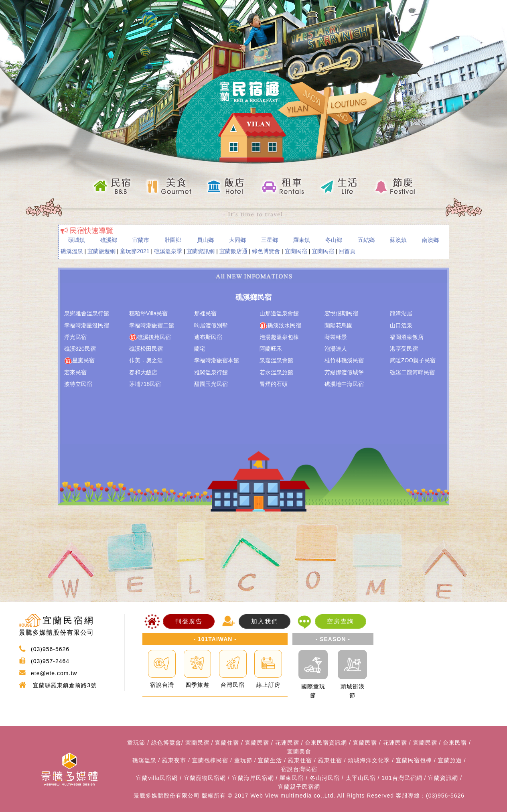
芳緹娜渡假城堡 (344, 372)
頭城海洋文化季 (369, 760)
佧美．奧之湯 (146, 360)
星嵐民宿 (79, 361)
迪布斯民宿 (208, 337)
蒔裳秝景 (336, 337)
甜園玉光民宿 (211, 384)
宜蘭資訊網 (201, 251)
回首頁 (347, 251)
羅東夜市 (174, 760)
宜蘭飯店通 (233, 251)
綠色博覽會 (266, 251)
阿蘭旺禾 (271, 349)
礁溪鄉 (109, 240)
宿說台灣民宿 (299, 769)
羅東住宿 (300, 760)
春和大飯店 (143, 372)
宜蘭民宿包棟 (414, 760)
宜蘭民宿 (296, 251)
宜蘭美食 (299, 751)
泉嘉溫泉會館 (276, 360)
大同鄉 (237, 240)
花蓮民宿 (287, 743)
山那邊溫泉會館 (279, 313)
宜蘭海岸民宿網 (253, 778)
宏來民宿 (75, 372)
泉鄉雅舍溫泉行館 (87, 313)
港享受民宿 (404, 349)
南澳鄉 (430, 240)
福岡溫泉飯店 (407, 337)
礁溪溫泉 (72, 251)
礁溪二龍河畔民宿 (412, 372)
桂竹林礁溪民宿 (344, 360)
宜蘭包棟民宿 (210, 760)
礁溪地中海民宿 (344, 384)
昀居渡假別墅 (211, 325)
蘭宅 (200, 349)
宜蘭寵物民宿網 (205, 778)
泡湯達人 (336, 349)
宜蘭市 (141, 240)
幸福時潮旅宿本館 (217, 360)
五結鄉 (366, 240)
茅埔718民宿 (145, 384)
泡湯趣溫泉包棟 (279, 337)
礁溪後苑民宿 (150, 337)
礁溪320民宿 (80, 349)
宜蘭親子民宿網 (299, 787)
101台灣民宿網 (402, 778)
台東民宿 (455, 743)
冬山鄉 (334, 240)
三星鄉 (270, 240)
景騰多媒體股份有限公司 (167, 796)
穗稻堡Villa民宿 (148, 313)
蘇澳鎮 (398, 240)
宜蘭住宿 (227, 743)
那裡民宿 (205, 313)
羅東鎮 (302, 240)
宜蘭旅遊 (450, 760)
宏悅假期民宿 (341, 313)
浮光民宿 (75, 337)
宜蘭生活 (270, 760)
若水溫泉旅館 (276, 372)
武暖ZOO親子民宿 (413, 360)
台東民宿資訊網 (326, 743)
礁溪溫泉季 (168, 251)
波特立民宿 (78, 384)
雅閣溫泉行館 (211, 372)
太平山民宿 (361, 778)
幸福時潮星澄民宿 (87, 325)
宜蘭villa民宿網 (157, 778)
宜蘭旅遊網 (101, 251)
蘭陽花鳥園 (339, 325)
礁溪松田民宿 (146, 349)
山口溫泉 (401, 325)
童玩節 (136, 743)
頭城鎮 (77, 240)
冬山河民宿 (325, 778)
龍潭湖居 (401, 313)
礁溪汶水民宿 (280, 326)
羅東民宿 (292, 778)
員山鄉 (205, 240)
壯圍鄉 (173, 240)
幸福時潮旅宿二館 (152, 325)
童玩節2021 (135, 251)
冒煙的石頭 (274, 384)
